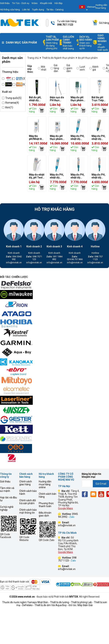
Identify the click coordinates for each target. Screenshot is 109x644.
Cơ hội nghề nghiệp (7, 508)
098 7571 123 (34, 258)
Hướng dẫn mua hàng (101, 6)
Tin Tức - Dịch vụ (21, 3)
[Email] (94, 494)
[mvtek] (42, 110)
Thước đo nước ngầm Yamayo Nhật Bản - (26, 602)
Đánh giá (94, 68)
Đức (9, 107)
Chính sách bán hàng (47, 495)
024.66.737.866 (75, 258)
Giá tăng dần (55, 68)
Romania (12, 103)
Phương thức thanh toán (46, 505)
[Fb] (86, 494)
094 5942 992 (14, 258)
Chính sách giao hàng (26, 483)
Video (35, 3)
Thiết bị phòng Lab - (82, 602)
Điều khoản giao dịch (45, 514)
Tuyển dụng (38, 10)
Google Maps (66, 508)
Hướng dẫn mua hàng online (45, 484)
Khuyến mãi (46, 3)
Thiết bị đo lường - (60, 602)
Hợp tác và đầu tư (8, 499)
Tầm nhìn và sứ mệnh (7, 489)
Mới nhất (42, 68)
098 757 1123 (95, 258)
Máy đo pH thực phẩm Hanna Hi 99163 (56, 140)
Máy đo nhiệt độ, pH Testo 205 (37, 178)
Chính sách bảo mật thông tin (28, 511)
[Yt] (102, 494)
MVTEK (74, 597)
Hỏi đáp (59, 3)
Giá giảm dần (68, 68)
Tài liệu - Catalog (55, 10)
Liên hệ (26, 10)
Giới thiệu (5, 482)
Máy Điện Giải (85, 605)
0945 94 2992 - (68, 515)
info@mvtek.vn (14, 263)
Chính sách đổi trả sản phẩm (28, 502)
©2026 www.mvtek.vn (22, 597)
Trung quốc (13, 98)
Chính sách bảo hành (28, 492)
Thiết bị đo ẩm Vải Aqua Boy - (51, 605)
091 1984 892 (54, 258)
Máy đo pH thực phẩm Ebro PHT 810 (77, 102)
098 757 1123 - (67, 559)
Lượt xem (81, 68)
